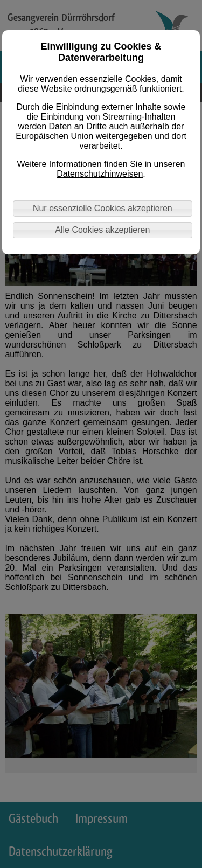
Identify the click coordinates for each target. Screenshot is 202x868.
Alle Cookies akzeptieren (102, 230)
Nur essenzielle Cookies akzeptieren (103, 208)
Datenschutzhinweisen (100, 174)
